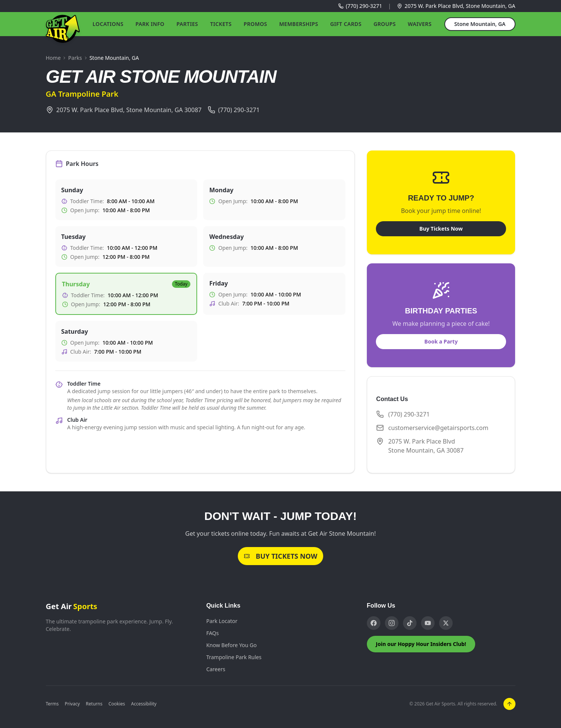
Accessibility (144, 704)
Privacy (72, 704)
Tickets (221, 24)
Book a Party (441, 341)
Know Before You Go (231, 645)
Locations (108, 24)
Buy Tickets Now (441, 229)
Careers (216, 669)
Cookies (117, 704)
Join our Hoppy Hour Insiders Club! (421, 644)
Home (53, 58)
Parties (187, 24)
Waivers (420, 24)
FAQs (212, 633)
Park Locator (222, 621)
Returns (94, 704)
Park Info (150, 24)
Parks (75, 58)
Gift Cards (346, 24)
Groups (385, 24)
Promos (255, 24)
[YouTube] (428, 623)
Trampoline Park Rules (234, 657)
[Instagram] (392, 623)
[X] (446, 623)
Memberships (299, 24)
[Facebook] (374, 623)
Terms (52, 704)
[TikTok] (410, 623)
